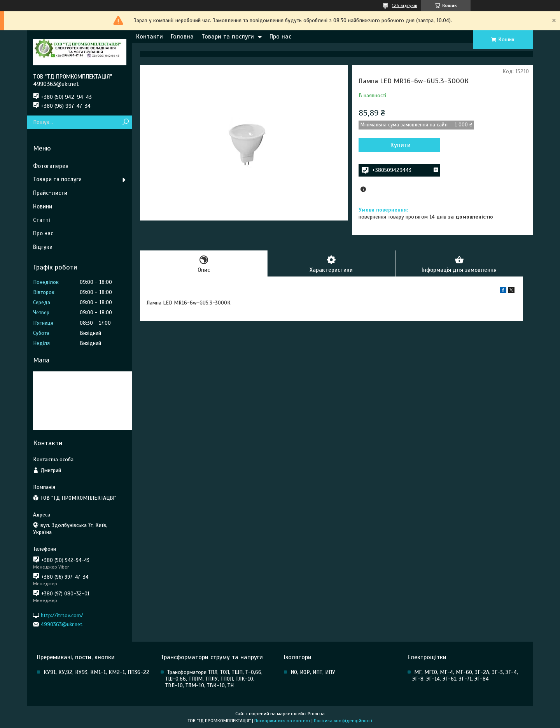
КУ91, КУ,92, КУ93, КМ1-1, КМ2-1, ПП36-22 (96, 672)
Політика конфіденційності (343, 721)
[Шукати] (125, 122)
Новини (43, 206)
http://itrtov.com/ (62, 615)
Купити (401, 145)
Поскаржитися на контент (282, 721)
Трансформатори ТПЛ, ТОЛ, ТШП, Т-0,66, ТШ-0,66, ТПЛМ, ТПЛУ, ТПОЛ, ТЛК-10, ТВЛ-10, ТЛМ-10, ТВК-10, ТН (214, 679)
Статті (41, 220)
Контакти (150, 37)
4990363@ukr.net (62, 624)
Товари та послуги (228, 37)
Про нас (280, 37)
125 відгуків (405, 5)
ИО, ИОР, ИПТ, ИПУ (313, 672)
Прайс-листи (50, 193)
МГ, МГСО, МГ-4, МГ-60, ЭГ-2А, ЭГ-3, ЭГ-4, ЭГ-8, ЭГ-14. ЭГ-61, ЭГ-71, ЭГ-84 (465, 675)
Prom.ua (316, 714)
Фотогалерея (51, 166)
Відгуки (43, 247)
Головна (182, 37)
